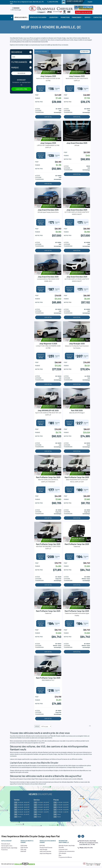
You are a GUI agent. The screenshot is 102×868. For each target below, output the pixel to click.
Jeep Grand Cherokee (45, 851)
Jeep (59, 754)
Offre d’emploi (62, 853)
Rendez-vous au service (84, 12)
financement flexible (16, 738)
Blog (60, 855)
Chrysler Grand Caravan (46, 847)
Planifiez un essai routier (81, 782)
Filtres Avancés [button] (19, 62)
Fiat (66, 754)
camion (12, 754)
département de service (70, 770)
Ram (62, 754)
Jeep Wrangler (43, 849)
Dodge (55, 754)
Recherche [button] (17, 52)
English (90, 2)
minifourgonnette (28, 754)
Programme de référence (65, 857)
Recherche (21, 73)
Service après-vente (7, 846)
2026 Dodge (24, 845)
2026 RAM (23, 851)
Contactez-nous (63, 849)
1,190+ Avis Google (16, 10)
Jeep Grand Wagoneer (45, 853)
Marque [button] (15, 67)
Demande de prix (6, 844)
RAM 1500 (42, 845)
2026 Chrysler (24, 847)
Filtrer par (84, 52)
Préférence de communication (67, 851)
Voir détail (48, 117)
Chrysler (50, 754)
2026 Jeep (23, 849)
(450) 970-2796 (53, 2)
